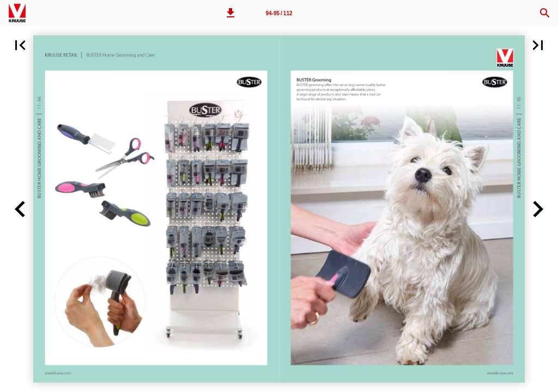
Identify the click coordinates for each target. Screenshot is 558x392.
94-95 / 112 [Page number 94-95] (279, 13)
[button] (231, 13)
